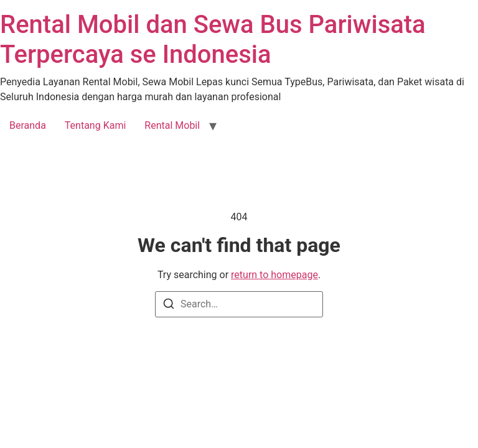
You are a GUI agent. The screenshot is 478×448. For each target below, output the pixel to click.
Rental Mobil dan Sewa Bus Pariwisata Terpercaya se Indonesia (213, 40)
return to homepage (274, 275)
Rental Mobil (172, 125)
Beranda (28, 125)
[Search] (169, 306)
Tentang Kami (95, 125)
